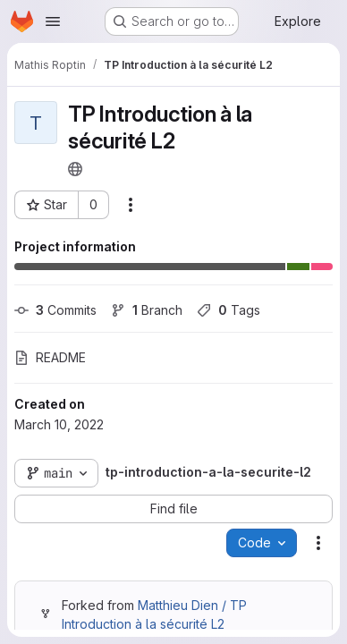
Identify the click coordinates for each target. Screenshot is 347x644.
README (50, 357)
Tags (229, 310)
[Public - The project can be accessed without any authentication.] (75, 169)
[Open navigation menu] (53, 21)
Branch (147, 310)
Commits (55, 310)
